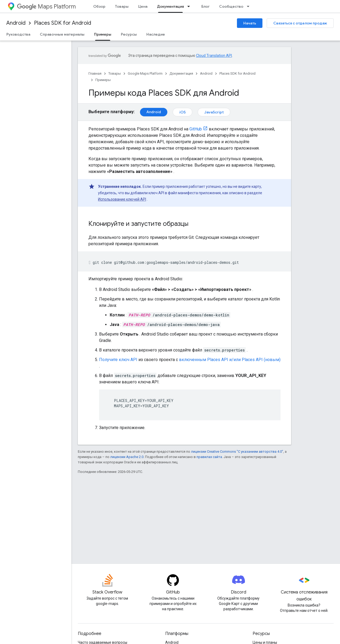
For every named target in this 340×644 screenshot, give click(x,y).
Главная (95, 73)
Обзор (99, 6)
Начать (250, 23)
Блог (205, 6)
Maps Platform (46, 7)
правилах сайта (209, 457)
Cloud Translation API (214, 56)
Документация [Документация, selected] (170, 6)
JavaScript (214, 112)
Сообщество (231, 6)
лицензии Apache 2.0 (127, 457)
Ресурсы (129, 34)
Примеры (103, 80)
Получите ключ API (118, 360)
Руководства (18, 34)
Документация (181, 73)
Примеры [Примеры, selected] (103, 34)
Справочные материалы (62, 34)
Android (16, 23)
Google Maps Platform (145, 73)
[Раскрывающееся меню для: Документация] (190, 6)
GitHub (196, 129)
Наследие (156, 34)
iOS (182, 112)
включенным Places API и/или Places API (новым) (230, 360)
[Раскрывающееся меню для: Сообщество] (250, 6)
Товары (122, 6)
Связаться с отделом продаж (300, 23)
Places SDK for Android (63, 23)
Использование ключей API (122, 199)
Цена (143, 6)
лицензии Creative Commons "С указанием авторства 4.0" (237, 452)
